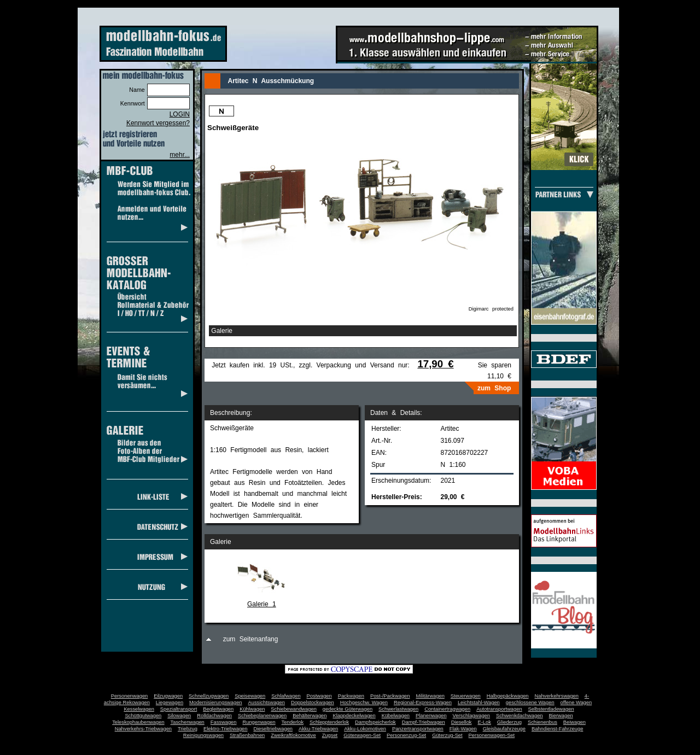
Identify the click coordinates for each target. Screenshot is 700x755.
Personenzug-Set (406, 735)
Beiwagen (574, 722)
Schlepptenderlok (329, 722)
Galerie (222, 331)
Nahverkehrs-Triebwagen (143, 729)
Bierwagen (561, 716)
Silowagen (179, 716)
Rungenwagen (259, 722)
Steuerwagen (466, 696)
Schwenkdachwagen (520, 716)
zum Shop (494, 388)
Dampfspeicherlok (375, 722)
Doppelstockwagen (313, 703)
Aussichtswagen (267, 703)
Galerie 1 (262, 604)
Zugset (330, 735)
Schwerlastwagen (398, 709)
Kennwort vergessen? (158, 123)
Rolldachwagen (214, 716)
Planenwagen (431, 716)
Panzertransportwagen (418, 729)
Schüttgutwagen (143, 716)
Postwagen (319, 696)
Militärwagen (430, 696)
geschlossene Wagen (530, 703)
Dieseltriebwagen (273, 729)
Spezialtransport (179, 709)
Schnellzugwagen (209, 696)
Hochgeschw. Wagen (364, 703)
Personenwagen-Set (492, 735)
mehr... (180, 155)
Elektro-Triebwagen (226, 729)
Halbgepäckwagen (508, 696)
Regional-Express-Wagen (423, 703)
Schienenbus (542, 722)
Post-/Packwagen (390, 696)
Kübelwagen (396, 716)
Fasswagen (224, 722)
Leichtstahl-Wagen (479, 703)
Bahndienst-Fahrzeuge (557, 729)
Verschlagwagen (471, 716)
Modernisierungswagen (215, 703)
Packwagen (351, 696)
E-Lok (485, 722)
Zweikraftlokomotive (293, 735)
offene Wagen (576, 703)
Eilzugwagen (168, 696)
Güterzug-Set (447, 735)
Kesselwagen (139, 709)
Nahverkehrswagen (557, 696)
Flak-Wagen (463, 729)
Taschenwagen (188, 722)
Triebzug (188, 729)
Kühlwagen (252, 709)
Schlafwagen (286, 696)
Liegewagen (170, 703)
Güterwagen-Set (362, 735)
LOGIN (180, 114)
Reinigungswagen (203, 735)
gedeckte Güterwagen (348, 709)
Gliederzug (509, 722)
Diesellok (462, 722)
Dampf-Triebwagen (424, 722)
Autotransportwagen (499, 709)
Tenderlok (293, 722)
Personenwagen (129, 696)
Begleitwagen (218, 709)
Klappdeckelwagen (354, 716)
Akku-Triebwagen (318, 729)
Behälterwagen (310, 716)
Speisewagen (250, 696)
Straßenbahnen (247, 735)
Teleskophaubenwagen (138, 722)
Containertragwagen (447, 709)
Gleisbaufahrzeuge (504, 729)
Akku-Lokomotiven (365, 729)
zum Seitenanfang (251, 639)
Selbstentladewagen (551, 709)
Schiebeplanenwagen (262, 716)
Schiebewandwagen (294, 709)
